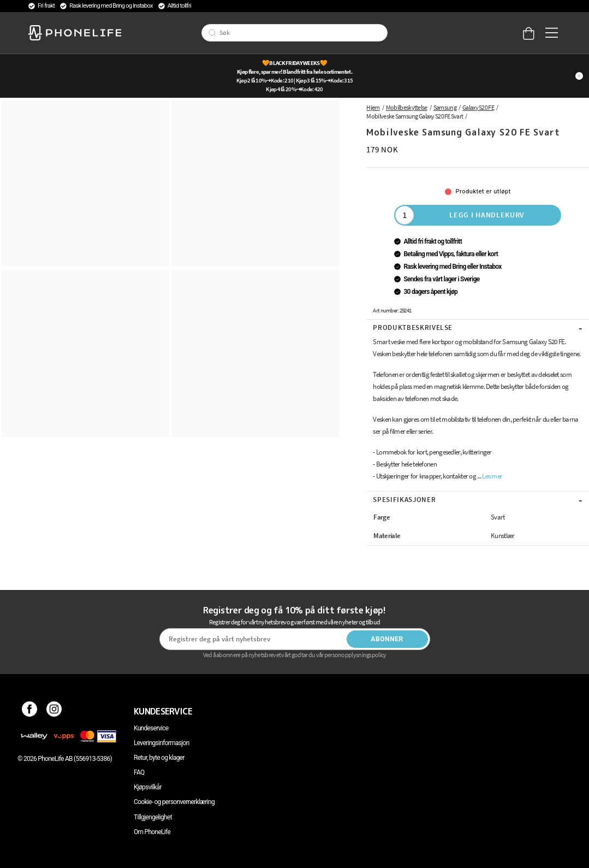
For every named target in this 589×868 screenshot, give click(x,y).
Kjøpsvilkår (148, 787)
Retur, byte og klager (159, 758)
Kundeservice (151, 728)
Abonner (387, 639)
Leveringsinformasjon (162, 743)
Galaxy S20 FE (478, 107)
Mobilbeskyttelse (407, 107)
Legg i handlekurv (487, 215)
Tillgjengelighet (153, 817)
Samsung (445, 107)
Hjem (373, 107)
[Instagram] (54, 711)
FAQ (139, 772)
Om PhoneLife (152, 832)
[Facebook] (30, 711)
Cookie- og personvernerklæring (174, 802)
